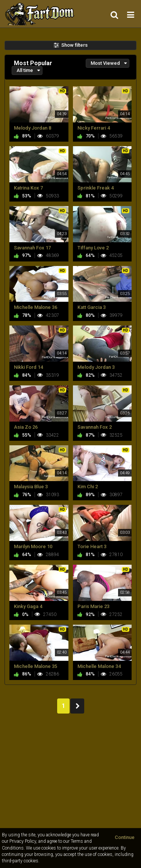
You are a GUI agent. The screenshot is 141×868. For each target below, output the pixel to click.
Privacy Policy (23, 841)
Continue (125, 837)
